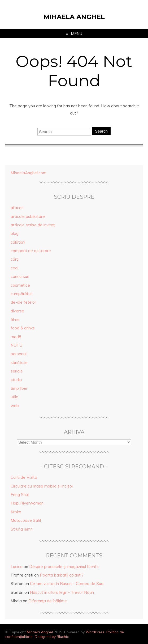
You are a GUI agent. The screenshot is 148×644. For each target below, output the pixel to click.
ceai (14, 268)
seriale (17, 371)
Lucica (17, 567)
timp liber (19, 388)
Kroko (16, 512)
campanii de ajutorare (31, 251)
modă (16, 337)
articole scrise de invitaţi (33, 225)
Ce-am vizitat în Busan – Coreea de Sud (67, 584)
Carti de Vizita (24, 477)
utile (14, 397)
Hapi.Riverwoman (27, 503)
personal (19, 354)
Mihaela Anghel (74, 17)
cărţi (15, 259)
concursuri (20, 276)
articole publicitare (28, 216)
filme (15, 319)
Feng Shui (20, 495)
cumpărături (22, 294)
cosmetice (20, 285)
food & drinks (23, 328)
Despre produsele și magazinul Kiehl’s (64, 567)
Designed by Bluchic (52, 636)
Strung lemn (22, 529)
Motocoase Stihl (26, 520)
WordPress (95, 632)
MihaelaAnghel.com (29, 173)
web (15, 406)
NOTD (17, 345)
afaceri (17, 208)
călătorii (18, 242)
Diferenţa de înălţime (48, 601)
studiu (16, 380)
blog (15, 233)
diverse (17, 311)
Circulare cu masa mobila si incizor (42, 486)
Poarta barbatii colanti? (62, 575)
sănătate (19, 363)
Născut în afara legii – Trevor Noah (62, 592)
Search (101, 131)
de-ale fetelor (23, 302)
